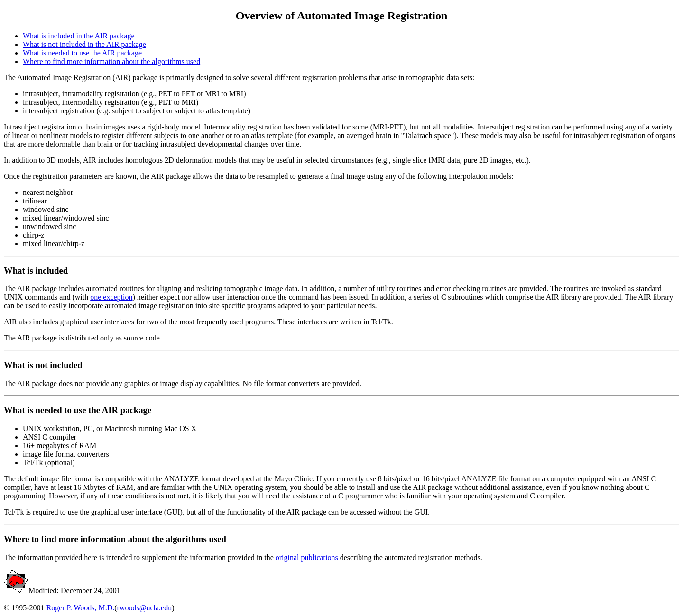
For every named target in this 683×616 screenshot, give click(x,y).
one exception (111, 297)
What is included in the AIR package (78, 36)
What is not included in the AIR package (84, 44)
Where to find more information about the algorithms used (111, 61)
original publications (307, 557)
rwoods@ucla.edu (145, 608)
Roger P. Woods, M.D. (80, 608)
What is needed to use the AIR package (82, 53)
